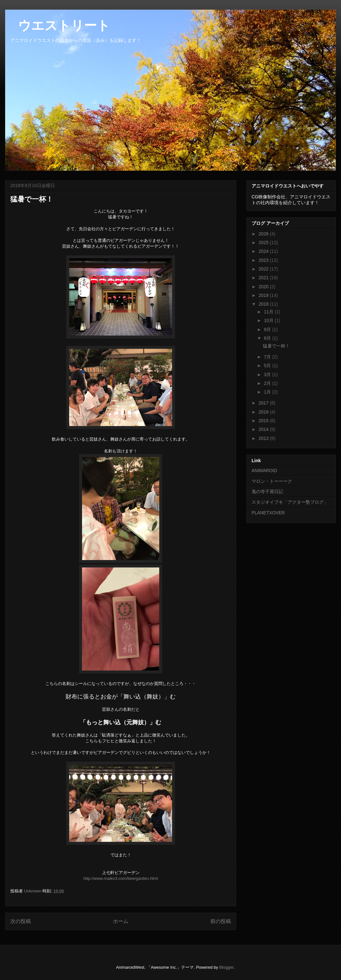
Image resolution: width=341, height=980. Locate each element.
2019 (264, 295)
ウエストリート (58, 25)
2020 (264, 287)
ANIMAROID (264, 471)
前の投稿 (221, 921)
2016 (264, 412)
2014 (264, 429)
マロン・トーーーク (272, 481)
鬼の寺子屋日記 (267, 491)
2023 (264, 260)
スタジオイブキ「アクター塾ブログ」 (290, 502)
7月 (268, 357)
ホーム (121, 921)
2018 (264, 304)
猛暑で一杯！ (276, 346)
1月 (268, 392)
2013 (264, 438)
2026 (264, 234)
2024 (264, 251)
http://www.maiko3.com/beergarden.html (121, 878)
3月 (268, 375)
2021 (264, 278)
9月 (268, 329)
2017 (264, 403)
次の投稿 (21, 921)
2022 (264, 269)
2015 (264, 421)
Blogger (226, 967)
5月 (268, 366)
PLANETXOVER (268, 513)
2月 (268, 383)
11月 (269, 312)
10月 (269, 320)
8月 (268, 338)
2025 (264, 243)
